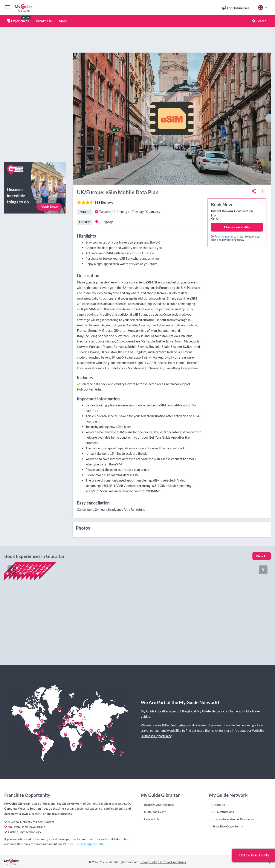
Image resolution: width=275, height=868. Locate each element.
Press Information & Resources (233, 819)
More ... (64, 21)
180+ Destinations (175, 725)
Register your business (159, 805)
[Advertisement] (35, 94)
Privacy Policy (149, 862)
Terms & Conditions (173, 862)
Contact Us (152, 819)
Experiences (18, 21)
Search (259, 21)
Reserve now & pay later (229, 236)
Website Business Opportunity (83, 844)
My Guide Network (210, 711)
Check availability (237, 227)
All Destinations (223, 812)
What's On (44, 21)
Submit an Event (155, 812)
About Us (219, 805)
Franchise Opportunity (228, 826)
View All (262, 556)
